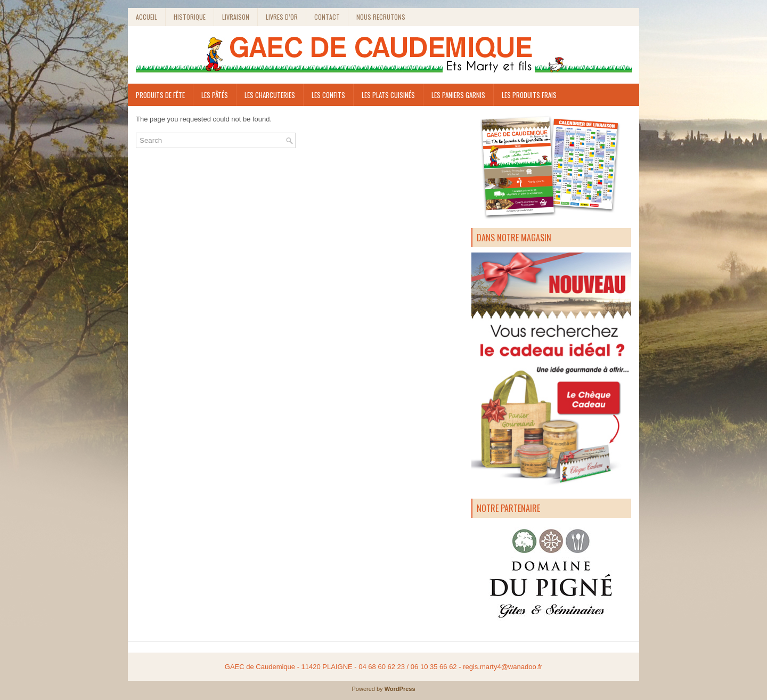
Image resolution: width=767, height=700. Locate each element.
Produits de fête (160, 95)
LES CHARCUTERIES (270, 95)
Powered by (368, 689)
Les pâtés (215, 95)
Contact (327, 17)
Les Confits (328, 95)
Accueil (146, 17)
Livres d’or (282, 17)
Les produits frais (529, 95)
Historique (190, 17)
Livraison (236, 17)
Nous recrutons (381, 17)
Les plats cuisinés (388, 95)
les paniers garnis (458, 95)
